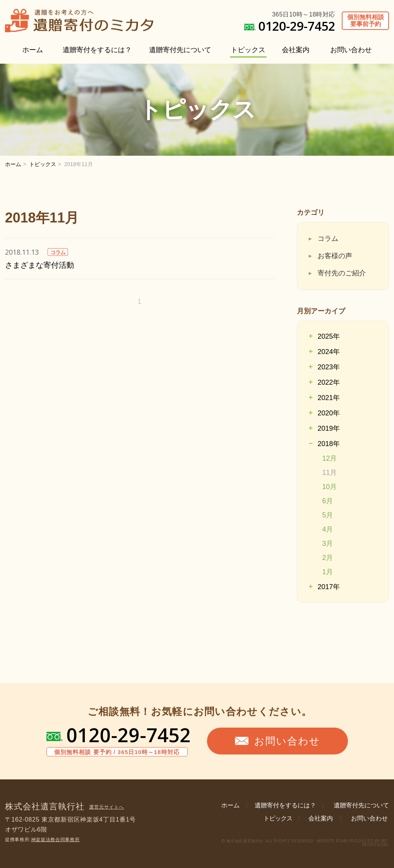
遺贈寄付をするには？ (97, 50)
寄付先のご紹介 (342, 273)
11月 (329, 473)
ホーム (33, 50)
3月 (328, 544)
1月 (328, 572)
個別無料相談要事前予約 (366, 21)
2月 (328, 558)
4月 (328, 529)
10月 (329, 487)
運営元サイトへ (107, 807)
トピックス (248, 50)
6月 (328, 501)
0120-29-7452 (129, 735)
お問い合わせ (351, 50)
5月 (328, 515)
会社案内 (296, 50)
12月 (329, 458)
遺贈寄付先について (180, 50)
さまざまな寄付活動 (40, 265)
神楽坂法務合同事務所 (55, 840)
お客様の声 (335, 256)
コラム (328, 239)
